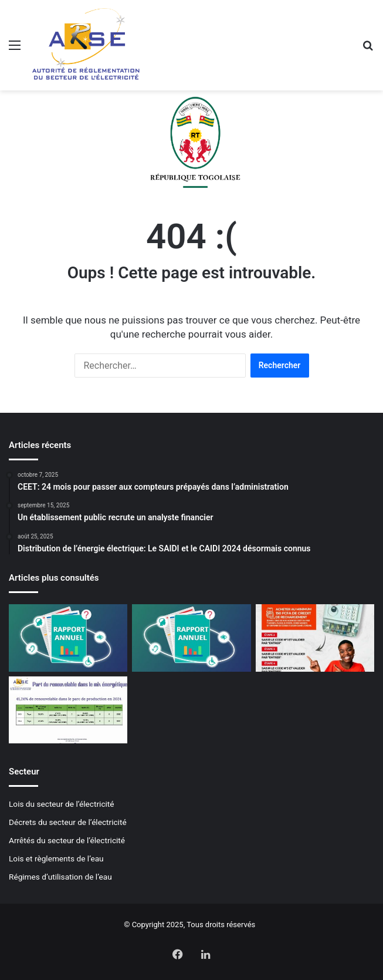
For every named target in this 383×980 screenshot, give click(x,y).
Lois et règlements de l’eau (56, 858)
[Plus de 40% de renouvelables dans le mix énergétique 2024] (68, 710)
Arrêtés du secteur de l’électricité (67, 840)
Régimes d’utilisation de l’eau (60, 877)
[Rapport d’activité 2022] (191, 638)
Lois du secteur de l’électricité (62, 804)
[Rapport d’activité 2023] (68, 638)
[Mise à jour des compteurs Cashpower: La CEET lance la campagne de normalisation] (315, 638)
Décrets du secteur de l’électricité (68, 822)
